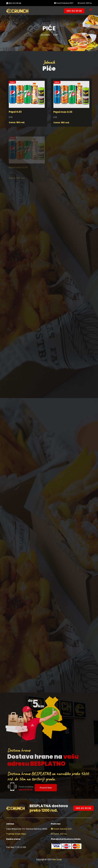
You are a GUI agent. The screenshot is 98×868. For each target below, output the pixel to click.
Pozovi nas (50, 788)
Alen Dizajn (57, 860)
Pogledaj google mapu (16, 834)
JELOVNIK (45, 35)
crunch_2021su (85, 3)
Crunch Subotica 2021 (64, 3)
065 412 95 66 (14, 3)
